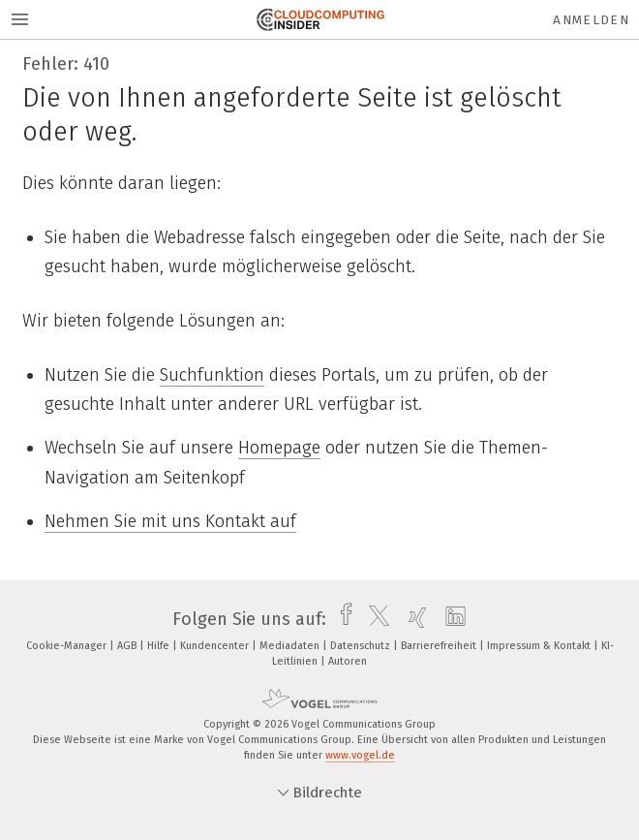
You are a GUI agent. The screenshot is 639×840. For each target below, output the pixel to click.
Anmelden (591, 20)
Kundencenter (216, 646)
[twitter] (374, 619)
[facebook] (341, 619)
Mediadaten (291, 646)
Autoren (348, 661)
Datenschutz (362, 646)
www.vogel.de (360, 755)
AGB (128, 646)
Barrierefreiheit (440, 646)
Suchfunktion (212, 375)
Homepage (279, 448)
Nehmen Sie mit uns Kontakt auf (170, 521)
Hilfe (160, 646)
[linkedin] (451, 619)
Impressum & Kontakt (540, 646)
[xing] (413, 619)
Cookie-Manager (68, 646)
